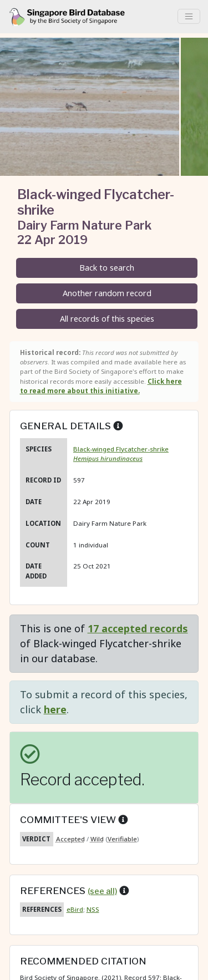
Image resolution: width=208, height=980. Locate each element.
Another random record (107, 293)
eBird (75, 909)
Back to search (107, 268)
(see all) (102, 891)
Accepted (70, 839)
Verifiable (122, 839)
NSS (93, 909)
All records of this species (107, 319)
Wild (97, 839)
